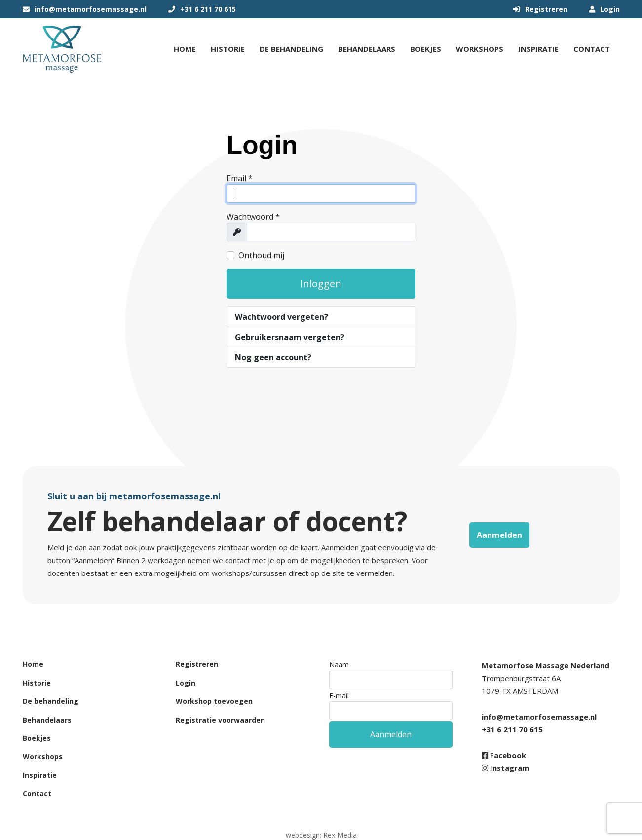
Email (240, 178)
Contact (592, 49)
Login (604, 9)
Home (185, 49)
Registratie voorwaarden (220, 720)
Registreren (540, 9)
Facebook (504, 755)
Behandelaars (367, 49)
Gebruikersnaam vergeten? (290, 337)
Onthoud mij (261, 255)
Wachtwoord (253, 217)
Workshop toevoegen (214, 701)
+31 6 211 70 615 (202, 9)
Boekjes (426, 49)
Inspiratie (538, 49)
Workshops (480, 49)
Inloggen (321, 284)
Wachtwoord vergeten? (282, 317)
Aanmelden (499, 535)
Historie (228, 49)
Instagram (505, 768)
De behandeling (291, 49)
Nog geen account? (273, 357)
